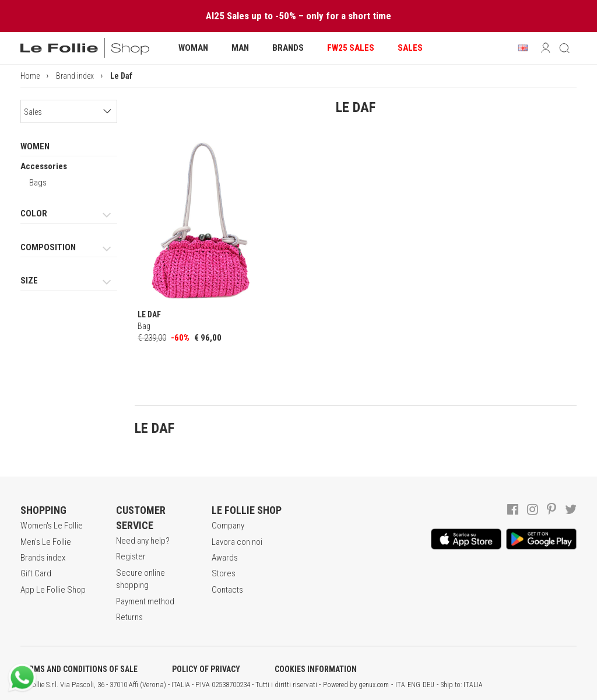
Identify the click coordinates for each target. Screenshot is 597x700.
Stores (224, 573)
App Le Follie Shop (53, 590)
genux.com (374, 685)
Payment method (145, 601)
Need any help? (143, 541)
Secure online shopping (141, 579)
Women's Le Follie (52, 526)
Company (228, 526)
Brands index (43, 558)
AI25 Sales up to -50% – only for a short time (298, 16)
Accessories (44, 166)
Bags (38, 183)
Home (30, 76)
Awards (225, 558)
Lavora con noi (237, 542)
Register (131, 556)
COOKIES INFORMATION (316, 669)
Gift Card (36, 573)
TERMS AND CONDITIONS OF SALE (79, 669)
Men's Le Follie (46, 542)
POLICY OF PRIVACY (206, 669)
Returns (129, 617)
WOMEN (35, 146)
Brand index (75, 76)
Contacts (227, 590)
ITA (400, 685)
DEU (429, 685)
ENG (414, 685)
